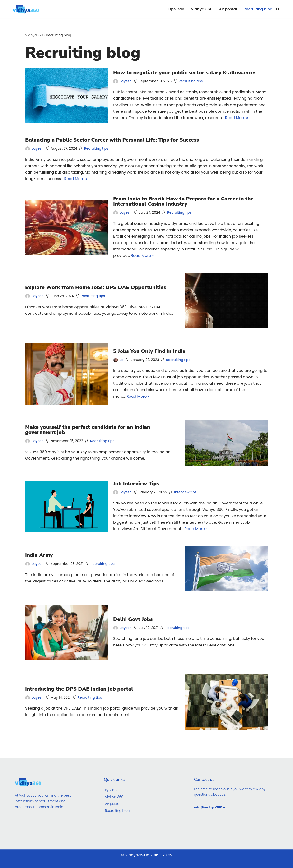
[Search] (278, 9)
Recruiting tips (191, 81)
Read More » (237, 118)
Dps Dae (176, 9)
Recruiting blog (258, 9)
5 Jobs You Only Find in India (149, 351)
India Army (39, 555)
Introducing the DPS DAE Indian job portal (79, 689)
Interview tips (186, 492)
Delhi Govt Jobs (133, 619)
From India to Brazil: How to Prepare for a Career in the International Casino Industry (183, 202)
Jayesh (126, 81)
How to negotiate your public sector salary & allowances (185, 73)
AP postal (228, 9)
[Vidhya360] (27, 9)
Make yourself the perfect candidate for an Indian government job (88, 430)
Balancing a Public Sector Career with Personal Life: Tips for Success (112, 140)
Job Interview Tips (136, 484)
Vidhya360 (34, 35)
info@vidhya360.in (210, 808)
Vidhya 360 (202, 9)
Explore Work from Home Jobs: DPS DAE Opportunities (96, 288)
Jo (122, 360)
